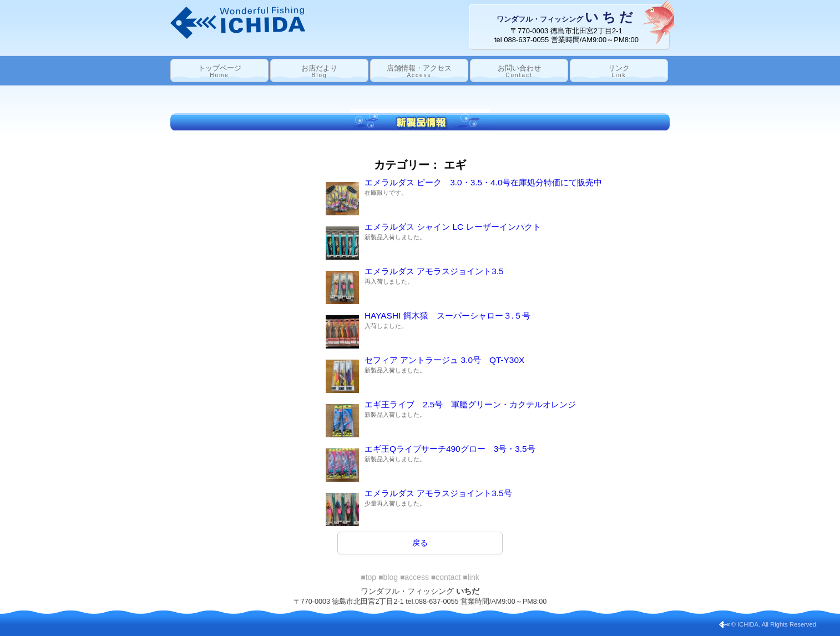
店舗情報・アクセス (419, 71)
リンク (619, 71)
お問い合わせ (519, 71)
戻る (420, 543)
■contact (446, 577)
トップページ (220, 71)
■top (368, 577)
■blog (388, 577)
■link (471, 577)
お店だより (319, 71)
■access (414, 577)
